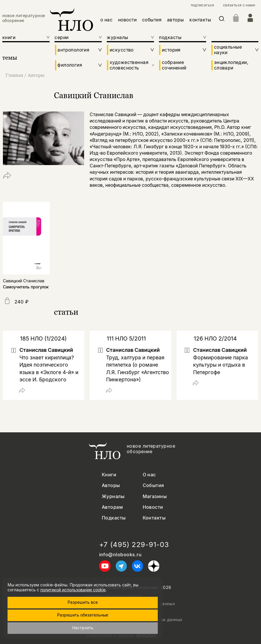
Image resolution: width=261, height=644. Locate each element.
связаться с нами (239, 5)
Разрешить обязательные (83, 615)
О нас (149, 475)
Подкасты (114, 518)
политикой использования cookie (73, 590)
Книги (109, 475)
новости (127, 20)
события (152, 20)
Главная (15, 75)
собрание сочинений (174, 65)
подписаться (203, 5)
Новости (153, 507)
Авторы (36, 75)
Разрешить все (83, 602)
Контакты (154, 518)
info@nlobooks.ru (120, 555)
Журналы (113, 496)
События (153, 485)
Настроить (83, 628)
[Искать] (222, 20)
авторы (176, 20)
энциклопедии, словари (231, 65)
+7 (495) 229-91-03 (134, 545)
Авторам (112, 507)
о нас (106, 20)
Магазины (155, 496)
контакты (200, 20)
